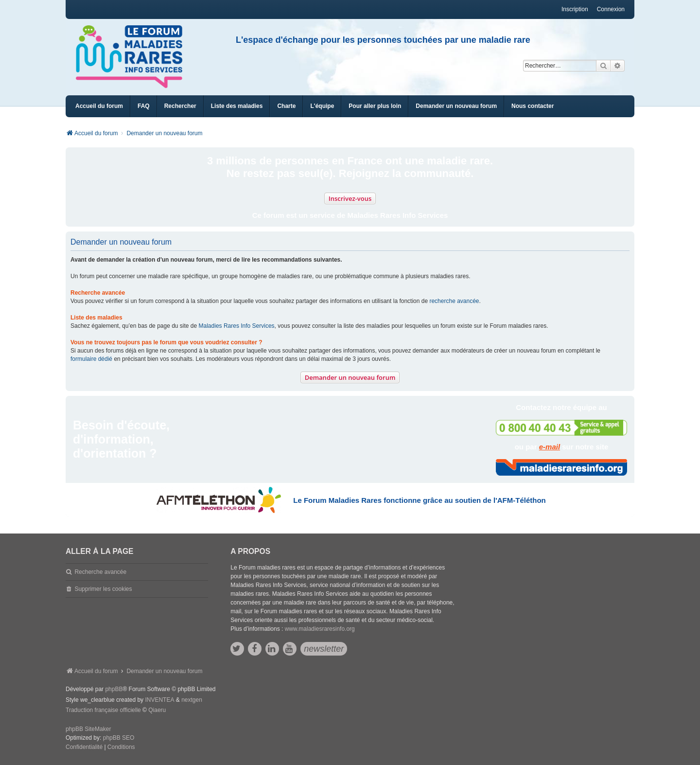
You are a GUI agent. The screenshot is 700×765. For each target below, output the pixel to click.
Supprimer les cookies (103, 589)
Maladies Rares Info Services (237, 326)
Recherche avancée (100, 572)
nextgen (192, 700)
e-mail (550, 447)
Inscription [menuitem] (575, 9)
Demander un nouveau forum (350, 377)
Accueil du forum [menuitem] (99, 106)
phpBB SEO (119, 738)
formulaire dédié (91, 359)
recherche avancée (454, 301)
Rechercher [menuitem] (180, 106)
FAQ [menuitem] (144, 106)
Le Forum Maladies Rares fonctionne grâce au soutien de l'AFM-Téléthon (419, 500)
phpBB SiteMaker (88, 729)
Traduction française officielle (103, 710)
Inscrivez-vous (350, 198)
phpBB (114, 689)
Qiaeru (157, 710)
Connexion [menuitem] (611, 9)
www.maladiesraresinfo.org (320, 629)
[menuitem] (237, 106)
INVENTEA (159, 700)
